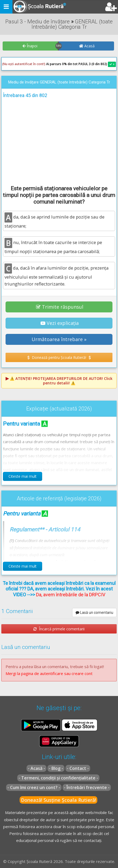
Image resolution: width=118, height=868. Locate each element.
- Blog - (56, 768)
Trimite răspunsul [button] (60, 307)
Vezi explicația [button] (60, 323)
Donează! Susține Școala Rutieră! (58, 800)
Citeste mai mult (23, 476)
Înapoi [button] (30, 46)
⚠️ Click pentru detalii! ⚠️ (61, 381)
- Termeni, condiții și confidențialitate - (58, 778)
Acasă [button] (87, 46)
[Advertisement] (59, 141)
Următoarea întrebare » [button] (59, 339)
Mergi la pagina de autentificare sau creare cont (49, 673)
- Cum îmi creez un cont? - (34, 787)
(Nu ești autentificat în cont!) (24, 64)
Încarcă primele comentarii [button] (59, 629)
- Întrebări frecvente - (87, 787)
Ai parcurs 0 (33, 64)
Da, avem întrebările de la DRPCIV (71, 595)
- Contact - (78, 768)
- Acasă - (36, 768)
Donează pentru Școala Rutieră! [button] (59, 357)
